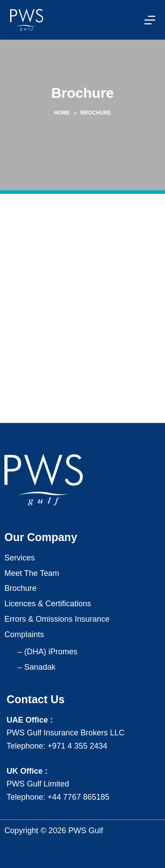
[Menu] (150, 20)
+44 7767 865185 (79, 797)
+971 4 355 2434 (77, 746)
